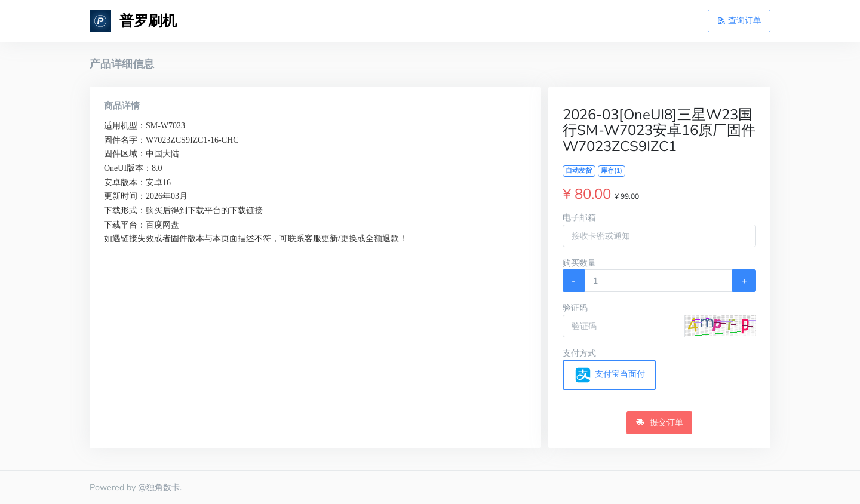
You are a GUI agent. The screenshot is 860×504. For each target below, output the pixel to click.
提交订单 (659, 422)
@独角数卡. (160, 487)
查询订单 (739, 20)
